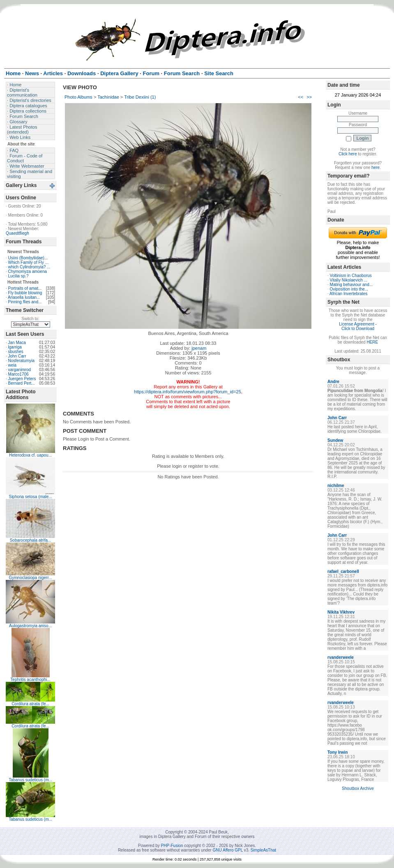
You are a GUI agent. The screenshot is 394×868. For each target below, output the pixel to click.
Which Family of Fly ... (28, 262)
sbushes (16, 352)
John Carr (17, 356)
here (376, 167)
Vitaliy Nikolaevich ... (349, 280)
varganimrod (20, 370)
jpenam (199, 348)
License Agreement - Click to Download (358, 326)
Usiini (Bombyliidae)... (28, 258)
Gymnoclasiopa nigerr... (30, 578)
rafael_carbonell (343, 571)
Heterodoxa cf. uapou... (30, 455)
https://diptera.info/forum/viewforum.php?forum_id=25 (188, 392)
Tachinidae (108, 97)
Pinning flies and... (25, 302)
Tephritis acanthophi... (30, 680)
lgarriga (15, 347)
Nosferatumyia (21, 361)
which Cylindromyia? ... (29, 267)
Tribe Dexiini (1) (140, 97)
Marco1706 (18, 374)
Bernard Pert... (22, 383)
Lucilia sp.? (18, 276)
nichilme (336, 486)
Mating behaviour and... (351, 285)
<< (301, 97)
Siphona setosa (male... (30, 497)
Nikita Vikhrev (341, 612)
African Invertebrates (348, 294)
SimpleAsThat (263, 850)
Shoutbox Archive (358, 788)
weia (13, 365)
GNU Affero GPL (228, 850)
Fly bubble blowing (25, 293)
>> (309, 97)
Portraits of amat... (25, 288)
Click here (348, 154)
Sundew (335, 440)
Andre (333, 382)
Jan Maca (17, 343)
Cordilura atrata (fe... (30, 704)
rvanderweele (341, 657)
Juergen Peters (22, 379)
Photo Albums (78, 97)
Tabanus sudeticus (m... (30, 780)
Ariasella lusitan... (24, 297)
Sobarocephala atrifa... (31, 540)
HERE (372, 342)
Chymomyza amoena (28, 271)
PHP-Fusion (172, 846)
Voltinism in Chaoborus (351, 276)
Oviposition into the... (349, 289)
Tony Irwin (338, 752)
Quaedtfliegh (17, 233)
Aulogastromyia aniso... (30, 626)
